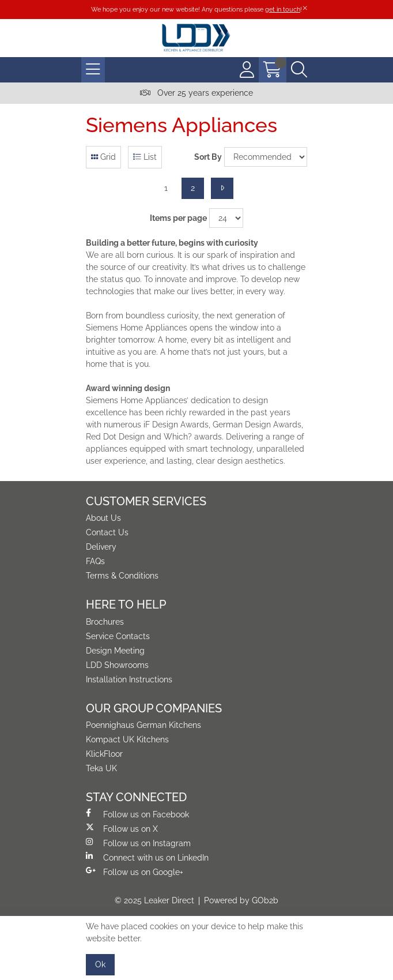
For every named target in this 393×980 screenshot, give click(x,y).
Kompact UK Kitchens (127, 739)
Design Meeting (115, 651)
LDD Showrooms (117, 665)
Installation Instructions (129, 679)
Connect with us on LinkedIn (147, 857)
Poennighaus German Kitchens (143, 725)
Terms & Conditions (122, 576)
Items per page (178, 218)
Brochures (105, 622)
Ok (100, 964)
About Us (103, 518)
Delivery (101, 547)
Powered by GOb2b (241, 900)
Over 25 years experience (197, 93)
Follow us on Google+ (135, 872)
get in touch (283, 9)
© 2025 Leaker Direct (154, 900)
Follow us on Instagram (138, 843)
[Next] (222, 188)
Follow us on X (122, 828)
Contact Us (107, 532)
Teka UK (101, 768)
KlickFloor (104, 754)
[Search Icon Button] (299, 70)
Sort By (208, 157)
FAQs (95, 561)
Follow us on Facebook (137, 814)
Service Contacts (118, 636)
